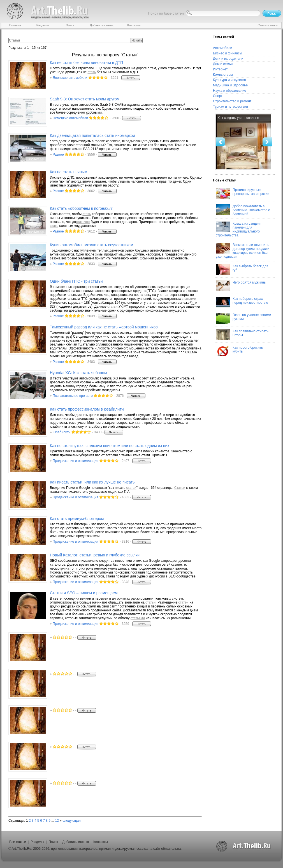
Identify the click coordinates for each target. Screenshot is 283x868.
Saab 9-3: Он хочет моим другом (85, 99)
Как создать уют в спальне (238, 118)
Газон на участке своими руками (243, 318)
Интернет (220, 69)
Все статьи (18, 842)
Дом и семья (223, 64)
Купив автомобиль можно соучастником (91, 245)
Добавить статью (76, 842)
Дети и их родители (228, 59)
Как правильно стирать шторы (242, 335)
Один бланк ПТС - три (76, 281)
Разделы (37, 842)
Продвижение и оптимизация (75, 461)
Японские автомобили (70, 78)
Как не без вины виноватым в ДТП (86, 63)
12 (57, 821)
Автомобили (222, 48)
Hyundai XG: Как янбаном (78, 373)
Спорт (218, 96)
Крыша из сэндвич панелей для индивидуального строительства (239, 229)
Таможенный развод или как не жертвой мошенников (104, 327)
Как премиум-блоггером (77, 519)
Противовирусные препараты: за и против (243, 193)
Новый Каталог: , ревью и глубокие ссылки (95, 555)
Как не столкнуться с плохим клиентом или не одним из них (110, 446)
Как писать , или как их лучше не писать (92, 482)
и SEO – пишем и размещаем (84, 593)
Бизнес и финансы (228, 53)
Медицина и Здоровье (230, 85)
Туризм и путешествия (230, 107)
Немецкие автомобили (70, 118)
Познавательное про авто (73, 396)
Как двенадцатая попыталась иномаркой (92, 135)
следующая (71, 821)
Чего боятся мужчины (241, 286)
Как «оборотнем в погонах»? (81, 208)
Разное (58, 155)
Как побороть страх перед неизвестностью (242, 302)
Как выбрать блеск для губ (242, 270)
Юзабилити (62, 432)
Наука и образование (229, 91)
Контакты (101, 842)
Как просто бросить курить (239, 351)
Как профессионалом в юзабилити (87, 409)
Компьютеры (223, 75)
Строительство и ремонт (232, 101)
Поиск (53, 842)
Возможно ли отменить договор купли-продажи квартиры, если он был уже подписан (243, 251)
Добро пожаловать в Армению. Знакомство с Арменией (243, 210)
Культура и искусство (229, 80)
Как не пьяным (69, 172)
